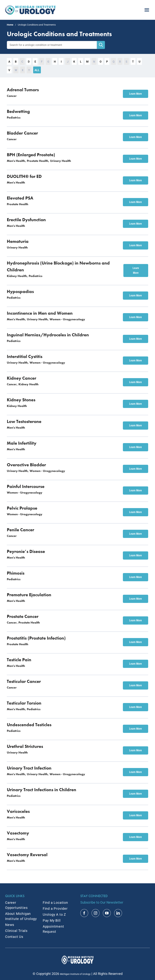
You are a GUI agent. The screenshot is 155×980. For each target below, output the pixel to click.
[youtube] (107, 913)
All (37, 70)
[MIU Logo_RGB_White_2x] (78, 957)
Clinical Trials (16, 931)
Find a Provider (55, 909)
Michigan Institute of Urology (75, 974)
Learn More (136, 94)
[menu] (147, 9)
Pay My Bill (52, 920)
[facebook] (84, 913)
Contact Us (14, 937)
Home (10, 25)
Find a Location (55, 903)
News (10, 925)
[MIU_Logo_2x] (30, 7)
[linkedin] (118, 913)
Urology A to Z (54, 915)
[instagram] (96, 913)
